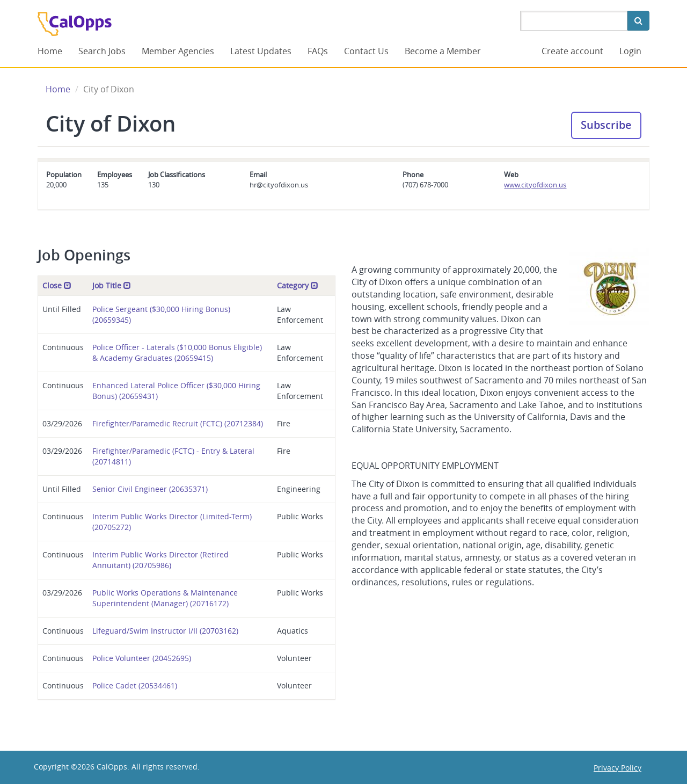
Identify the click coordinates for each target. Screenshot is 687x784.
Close (57, 285)
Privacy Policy (617, 768)
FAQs (318, 51)
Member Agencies (178, 51)
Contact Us (366, 51)
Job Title (112, 285)
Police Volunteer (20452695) (142, 658)
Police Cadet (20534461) (135, 685)
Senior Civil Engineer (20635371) (150, 489)
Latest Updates (261, 51)
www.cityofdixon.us (535, 185)
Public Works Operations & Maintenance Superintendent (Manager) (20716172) (165, 598)
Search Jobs (102, 51)
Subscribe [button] (606, 125)
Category (298, 285)
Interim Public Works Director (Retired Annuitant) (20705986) (160, 560)
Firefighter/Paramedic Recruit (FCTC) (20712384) (178, 423)
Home (50, 51)
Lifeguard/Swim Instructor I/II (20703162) (165, 631)
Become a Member (443, 51)
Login (630, 51)
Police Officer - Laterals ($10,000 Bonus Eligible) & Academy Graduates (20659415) (177, 353)
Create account (572, 51)
